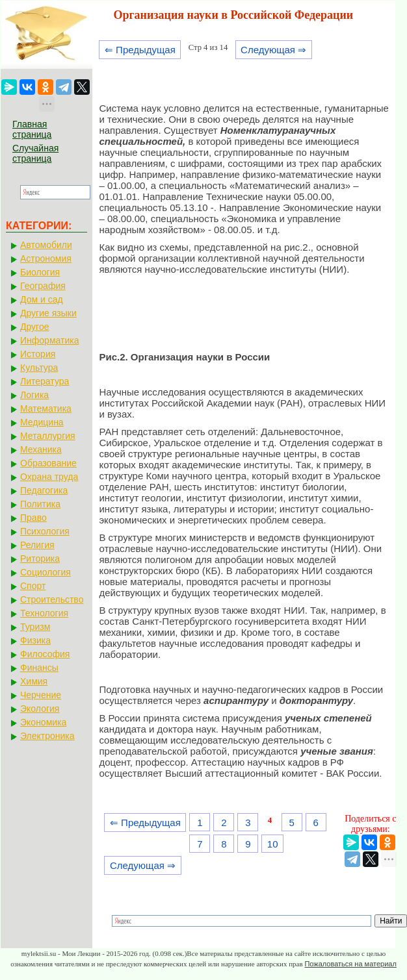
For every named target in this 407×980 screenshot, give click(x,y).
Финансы (39, 668)
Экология (40, 709)
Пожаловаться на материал (350, 964)
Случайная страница (35, 153)
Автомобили (46, 245)
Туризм (35, 627)
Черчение (41, 695)
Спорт (33, 586)
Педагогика (44, 490)
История (38, 354)
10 (273, 844)
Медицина (42, 422)
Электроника (47, 736)
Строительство (52, 599)
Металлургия (48, 436)
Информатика (49, 340)
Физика (35, 640)
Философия (45, 654)
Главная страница (32, 129)
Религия (37, 545)
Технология (44, 613)
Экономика (43, 722)
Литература (45, 381)
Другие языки (48, 313)
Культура (39, 368)
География (43, 286)
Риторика (40, 559)
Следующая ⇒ (273, 50)
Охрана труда (49, 477)
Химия (34, 681)
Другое (34, 327)
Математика (46, 408)
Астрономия (46, 258)
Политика (40, 504)
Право (33, 518)
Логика (34, 395)
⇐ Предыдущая (140, 50)
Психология (45, 531)
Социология (46, 572)
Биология (40, 272)
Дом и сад (42, 299)
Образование (48, 463)
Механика (41, 449)
